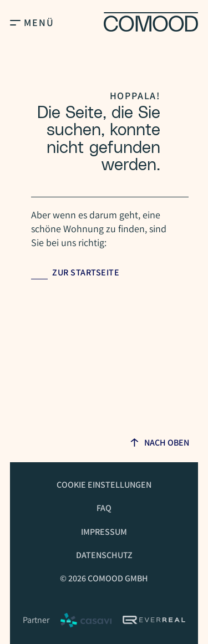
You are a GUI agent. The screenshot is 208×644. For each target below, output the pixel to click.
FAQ (104, 508)
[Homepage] (151, 22)
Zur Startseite (86, 272)
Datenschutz (104, 555)
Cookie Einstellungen (104, 485)
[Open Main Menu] (15, 22)
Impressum (104, 532)
